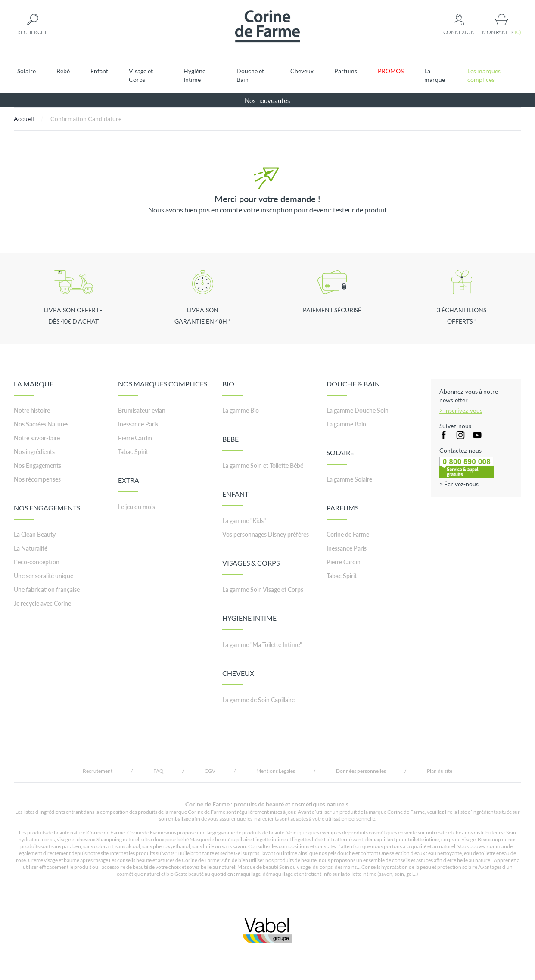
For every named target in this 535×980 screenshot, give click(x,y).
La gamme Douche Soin (358, 410)
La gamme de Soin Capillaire (258, 700)
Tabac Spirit (133, 452)
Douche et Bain (250, 75)
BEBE (232, 443)
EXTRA (129, 484)
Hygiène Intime (194, 75)
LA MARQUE (34, 388)
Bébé (63, 71)
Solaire (26, 71)
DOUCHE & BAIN (353, 388)
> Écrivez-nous (459, 484)
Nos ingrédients (34, 452)
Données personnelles (361, 771)
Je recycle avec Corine (42, 603)
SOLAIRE (340, 457)
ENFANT (235, 498)
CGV (210, 771)
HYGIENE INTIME (249, 622)
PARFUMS (342, 512)
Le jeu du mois (137, 507)
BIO (232, 388)
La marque (435, 75)
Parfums (346, 71)
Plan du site (440, 771)
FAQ (159, 771)
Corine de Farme (348, 534)
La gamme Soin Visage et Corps (263, 590)
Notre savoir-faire (37, 438)
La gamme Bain (346, 424)
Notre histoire (32, 410)
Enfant (99, 71)
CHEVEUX (238, 677)
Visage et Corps (141, 75)
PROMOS (391, 71)
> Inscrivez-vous (461, 410)
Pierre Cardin (135, 438)
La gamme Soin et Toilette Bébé (263, 465)
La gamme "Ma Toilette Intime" (262, 645)
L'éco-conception (37, 562)
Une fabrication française (47, 590)
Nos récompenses (37, 479)
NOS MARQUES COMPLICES (163, 388)
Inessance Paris (138, 424)
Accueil (24, 119)
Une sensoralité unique (44, 576)
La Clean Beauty (35, 534)
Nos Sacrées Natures (41, 424)
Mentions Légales (276, 771)
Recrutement (98, 771)
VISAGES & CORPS (251, 567)
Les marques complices (484, 75)
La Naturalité (31, 548)
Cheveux (302, 71)
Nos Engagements (37, 465)
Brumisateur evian (142, 410)
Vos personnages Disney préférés (266, 534)
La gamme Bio (241, 410)
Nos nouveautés (267, 100)
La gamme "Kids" (244, 521)
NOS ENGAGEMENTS (47, 512)
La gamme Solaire (349, 479)
